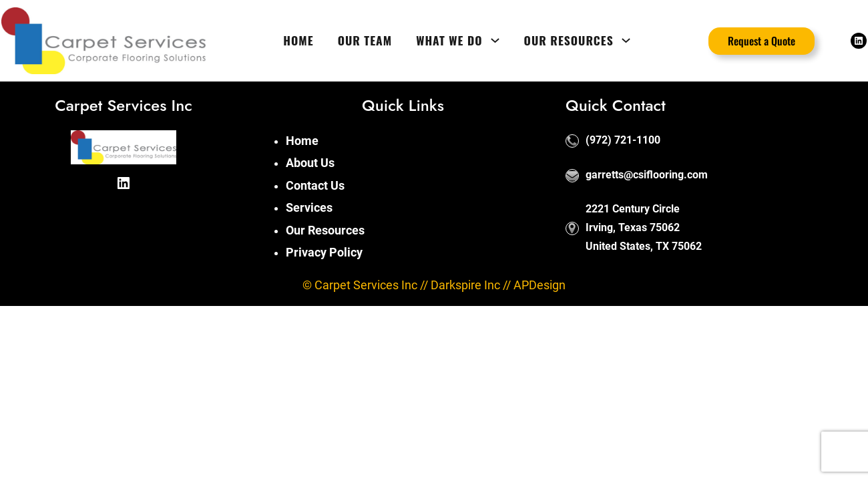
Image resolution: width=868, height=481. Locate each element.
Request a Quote (762, 41)
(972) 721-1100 (623, 140)
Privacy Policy (324, 253)
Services (309, 208)
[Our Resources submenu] (626, 40)
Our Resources (325, 230)
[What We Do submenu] (495, 40)
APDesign (539, 285)
